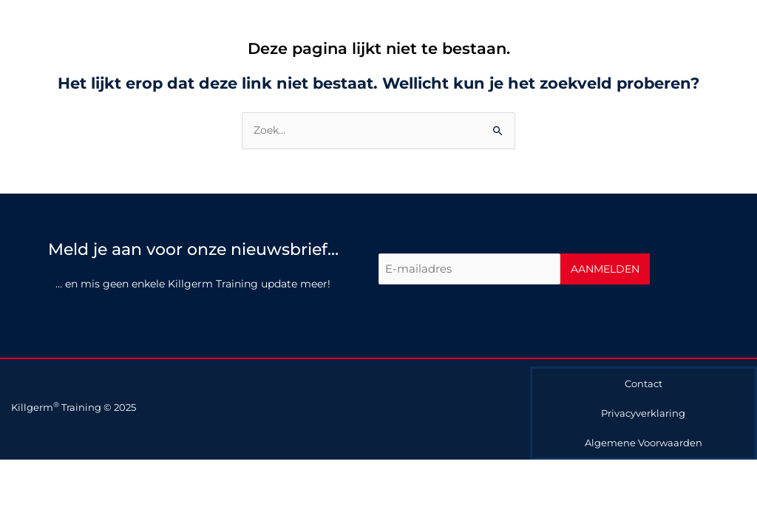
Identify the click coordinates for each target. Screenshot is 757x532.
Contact (644, 383)
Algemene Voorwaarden (644, 443)
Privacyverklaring (643, 413)
